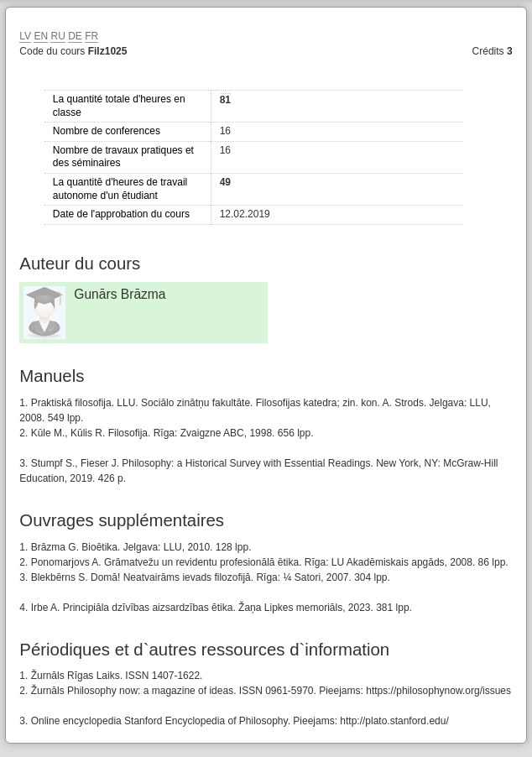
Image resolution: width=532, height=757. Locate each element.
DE (75, 36)
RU (57, 36)
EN (41, 36)
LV (25, 36)
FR (91, 36)
